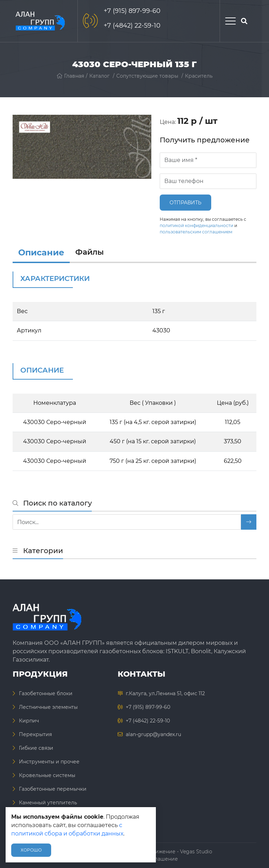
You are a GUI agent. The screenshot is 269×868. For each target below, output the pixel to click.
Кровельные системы (47, 775)
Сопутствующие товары (147, 76)
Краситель (199, 76)
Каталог (99, 76)
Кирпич (29, 721)
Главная (70, 76)
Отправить (185, 203)
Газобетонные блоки (46, 693)
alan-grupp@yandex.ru (153, 734)
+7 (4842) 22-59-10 (132, 26)
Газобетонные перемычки (53, 789)
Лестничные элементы (48, 707)
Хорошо (31, 850)
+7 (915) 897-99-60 (132, 11)
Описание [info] (41, 252)
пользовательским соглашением (196, 232)
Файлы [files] (89, 252)
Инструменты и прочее (49, 762)
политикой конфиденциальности (196, 225)
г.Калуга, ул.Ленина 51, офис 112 (165, 693)
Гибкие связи (36, 748)
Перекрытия (35, 734)
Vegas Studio (196, 852)
